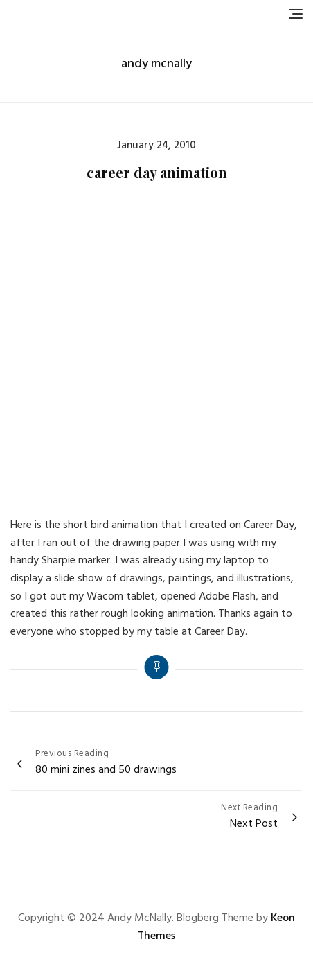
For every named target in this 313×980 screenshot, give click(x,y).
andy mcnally (156, 64)
